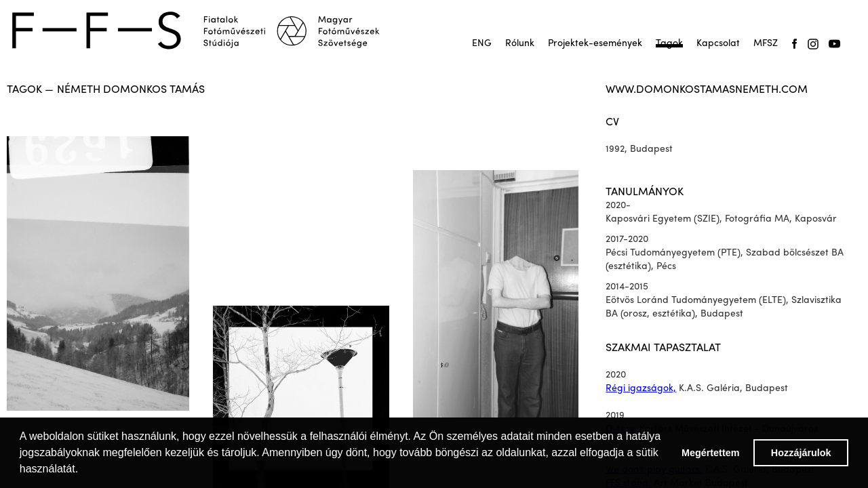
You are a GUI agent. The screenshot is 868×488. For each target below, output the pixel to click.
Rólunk (520, 44)
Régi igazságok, (641, 389)
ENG (482, 44)
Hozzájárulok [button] (801, 453)
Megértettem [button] (711, 453)
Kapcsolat (718, 44)
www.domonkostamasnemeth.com (707, 90)
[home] (205, 30)
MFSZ (766, 44)
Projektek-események (595, 44)
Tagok (669, 44)
